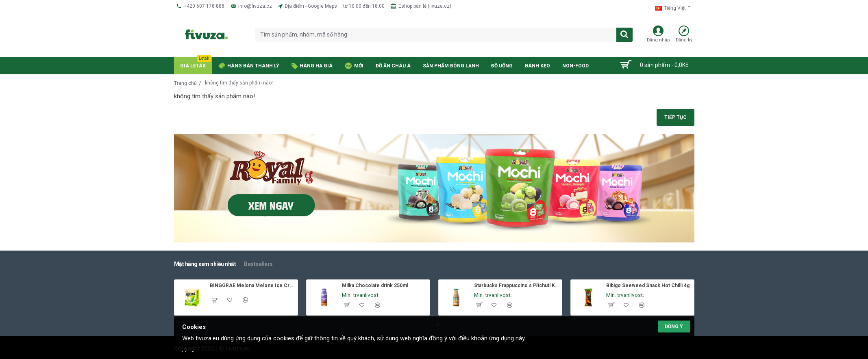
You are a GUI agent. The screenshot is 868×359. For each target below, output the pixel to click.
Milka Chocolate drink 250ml (375, 285)
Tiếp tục (675, 117)
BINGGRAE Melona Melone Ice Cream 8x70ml (252, 285)
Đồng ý (674, 327)
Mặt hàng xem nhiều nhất (205, 264)
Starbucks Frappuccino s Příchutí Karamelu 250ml (517, 285)
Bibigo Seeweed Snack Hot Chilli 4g (648, 285)
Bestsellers (258, 264)
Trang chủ (185, 83)
